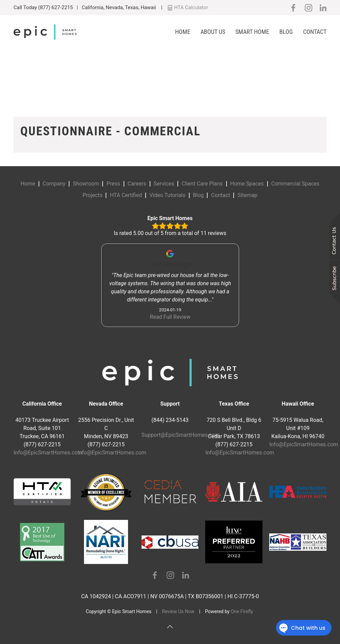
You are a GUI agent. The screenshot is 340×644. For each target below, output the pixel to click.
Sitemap (247, 195)
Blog (286, 32)
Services (164, 184)
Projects (93, 195)
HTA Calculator (188, 7)
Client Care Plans (202, 184)
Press (113, 184)
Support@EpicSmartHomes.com (181, 435)
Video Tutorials (167, 195)
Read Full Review (170, 317)
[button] (170, 627)
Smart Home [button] (252, 32)
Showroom (86, 184)
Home (183, 32)
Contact (315, 32)
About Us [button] (213, 32)
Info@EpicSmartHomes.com (48, 453)
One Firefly (242, 611)
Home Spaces (247, 184)
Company (54, 184)
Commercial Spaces (295, 184)
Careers (137, 184)
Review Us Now (178, 611)
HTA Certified (126, 195)
